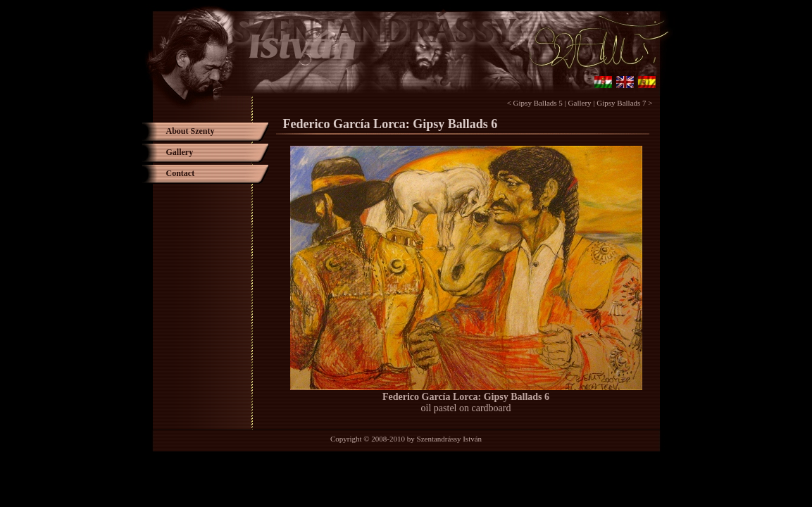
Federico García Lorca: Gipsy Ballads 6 (466, 397)
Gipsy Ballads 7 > (624, 103)
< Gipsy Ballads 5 (535, 103)
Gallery (580, 103)
